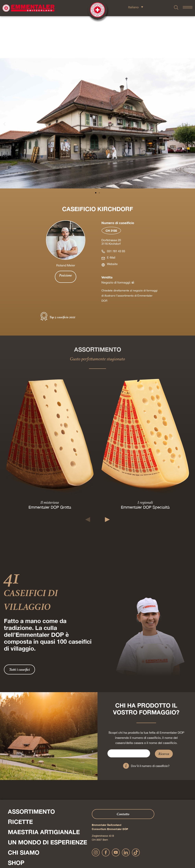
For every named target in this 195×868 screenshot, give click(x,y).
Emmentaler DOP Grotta (50, 465)
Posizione (66, 233)
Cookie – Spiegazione (166, 852)
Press (8, 832)
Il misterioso (50, 460)
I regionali (145, 460)
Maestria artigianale (44, 790)
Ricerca (164, 712)
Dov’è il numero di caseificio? (150, 724)
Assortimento (31, 770)
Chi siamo (24, 811)
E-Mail (111, 216)
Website (112, 222)
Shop (16, 821)
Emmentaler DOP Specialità (145, 465)
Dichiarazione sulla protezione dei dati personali (81, 852)
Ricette (20, 780)
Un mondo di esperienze (47, 800)
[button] (4, 82)
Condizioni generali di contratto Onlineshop (131, 852)
